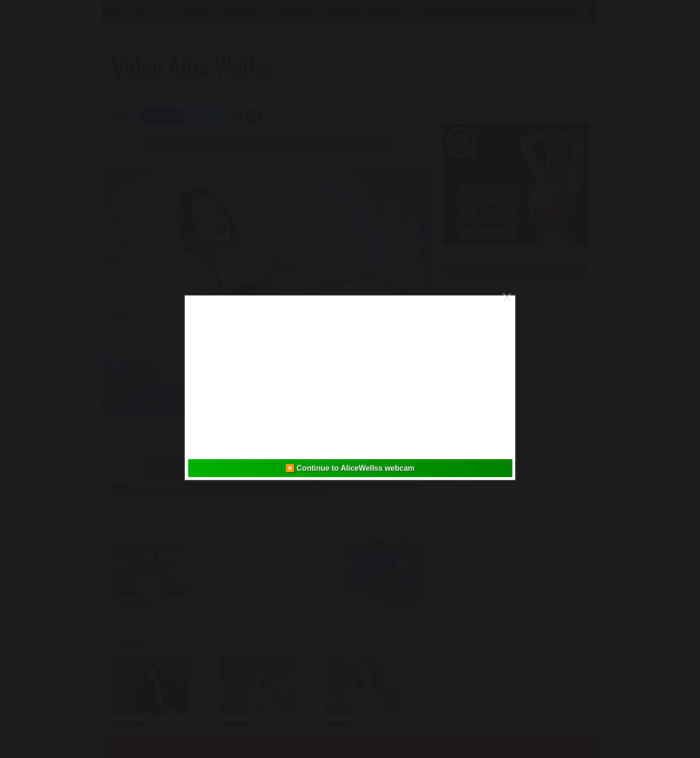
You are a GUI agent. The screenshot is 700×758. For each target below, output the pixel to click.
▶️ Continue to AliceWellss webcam (350, 468)
